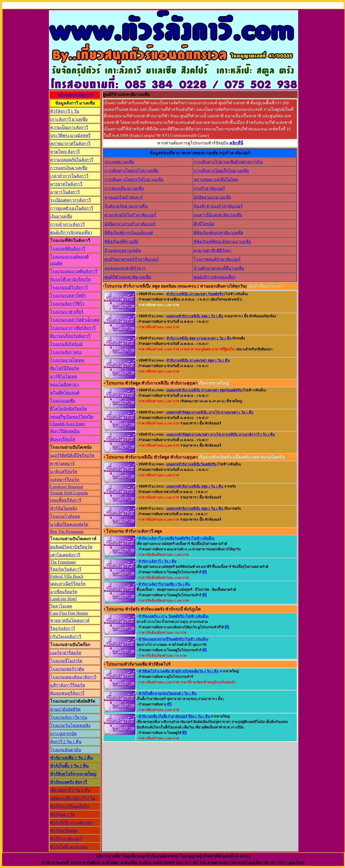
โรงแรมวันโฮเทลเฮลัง (70, 726)
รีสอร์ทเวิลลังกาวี (66, 569)
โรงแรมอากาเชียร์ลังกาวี (73, 328)
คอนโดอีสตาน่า (65, 384)
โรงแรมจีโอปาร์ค (66, 661)
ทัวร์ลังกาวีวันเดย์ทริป (70, 806)
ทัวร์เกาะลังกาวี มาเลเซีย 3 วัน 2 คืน (164, 584)
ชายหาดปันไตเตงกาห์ (70, 620)
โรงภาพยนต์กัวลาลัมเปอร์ (217, 259)
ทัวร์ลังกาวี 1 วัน (65, 111)
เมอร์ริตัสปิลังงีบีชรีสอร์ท (72, 455)
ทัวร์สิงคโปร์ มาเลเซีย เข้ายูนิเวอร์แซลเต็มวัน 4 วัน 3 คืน (179, 671)
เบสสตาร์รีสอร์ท (65, 480)
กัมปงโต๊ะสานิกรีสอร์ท (71, 279)
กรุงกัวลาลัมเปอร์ (209, 188)
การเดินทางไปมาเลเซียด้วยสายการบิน (228, 162)
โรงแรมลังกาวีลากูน (69, 717)
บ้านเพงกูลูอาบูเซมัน (123, 250)
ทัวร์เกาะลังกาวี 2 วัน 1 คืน (157, 561)
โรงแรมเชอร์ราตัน (67, 669)
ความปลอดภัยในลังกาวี (72, 160)
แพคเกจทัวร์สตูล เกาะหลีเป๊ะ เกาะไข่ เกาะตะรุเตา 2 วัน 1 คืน (210, 412)
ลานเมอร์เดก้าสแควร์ (124, 197)
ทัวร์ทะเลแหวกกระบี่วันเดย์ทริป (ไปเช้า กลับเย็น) (173, 639)
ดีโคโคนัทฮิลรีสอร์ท (69, 409)
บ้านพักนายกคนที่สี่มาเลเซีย (219, 268)
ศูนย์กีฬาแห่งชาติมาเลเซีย (128, 277)
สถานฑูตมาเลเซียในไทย (216, 180)
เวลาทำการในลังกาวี (69, 176)
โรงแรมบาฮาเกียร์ (67, 312)
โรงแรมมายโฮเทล (67, 360)
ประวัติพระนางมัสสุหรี (70, 135)
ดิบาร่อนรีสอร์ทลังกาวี (70, 336)
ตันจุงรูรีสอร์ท (63, 439)
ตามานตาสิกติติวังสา (213, 250)
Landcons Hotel (64, 599)
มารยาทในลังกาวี (66, 184)
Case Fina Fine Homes (69, 613)
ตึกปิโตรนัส (204, 224)
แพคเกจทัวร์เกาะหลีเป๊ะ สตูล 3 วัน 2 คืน (195, 509)
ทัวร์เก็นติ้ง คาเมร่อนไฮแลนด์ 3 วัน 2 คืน (167, 693)
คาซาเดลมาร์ (62, 463)
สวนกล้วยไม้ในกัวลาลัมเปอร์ (130, 215)
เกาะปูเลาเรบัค (64, 734)
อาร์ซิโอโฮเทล (64, 376)
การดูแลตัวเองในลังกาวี (72, 208)
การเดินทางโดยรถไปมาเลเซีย (131, 171)
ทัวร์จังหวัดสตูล (64, 831)
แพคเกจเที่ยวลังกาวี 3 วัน (73, 798)
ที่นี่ (204, 572)
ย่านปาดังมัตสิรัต (65, 709)
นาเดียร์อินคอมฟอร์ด (69, 524)
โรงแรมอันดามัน (66, 750)
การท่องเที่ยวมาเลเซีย (124, 188)
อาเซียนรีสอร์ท (64, 592)
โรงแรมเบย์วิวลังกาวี (69, 287)
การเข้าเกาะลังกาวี (67, 224)
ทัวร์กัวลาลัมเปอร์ (66, 839)
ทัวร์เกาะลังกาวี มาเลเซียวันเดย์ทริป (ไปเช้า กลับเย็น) (177, 538)
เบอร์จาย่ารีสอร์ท (66, 653)
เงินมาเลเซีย (61, 216)
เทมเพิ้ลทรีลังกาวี (66, 500)
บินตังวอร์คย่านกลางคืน (126, 206)
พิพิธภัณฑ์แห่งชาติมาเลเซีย (218, 233)
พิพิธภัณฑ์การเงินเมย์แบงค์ (129, 233)
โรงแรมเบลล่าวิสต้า (68, 296)
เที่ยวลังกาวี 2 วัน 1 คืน (70, 790)
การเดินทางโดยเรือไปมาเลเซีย (221, 171)
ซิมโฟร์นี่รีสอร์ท (65, 368)
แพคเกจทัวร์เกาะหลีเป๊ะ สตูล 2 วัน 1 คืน (195, 316)
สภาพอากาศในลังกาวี (70, 144)
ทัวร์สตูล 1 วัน (63, 814)
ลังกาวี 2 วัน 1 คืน (66, 742)
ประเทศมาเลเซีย (119, 162)
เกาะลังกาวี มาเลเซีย (69, 119)
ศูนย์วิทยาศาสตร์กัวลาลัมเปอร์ (132, 259)
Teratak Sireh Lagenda (69, 493)
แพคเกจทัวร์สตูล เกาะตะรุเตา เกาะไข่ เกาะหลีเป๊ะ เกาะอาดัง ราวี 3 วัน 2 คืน (221, 435)
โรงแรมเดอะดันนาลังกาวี (73, 677)
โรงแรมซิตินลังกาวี (68, 249)
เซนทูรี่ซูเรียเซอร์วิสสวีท (72, 417)
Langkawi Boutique (67, 487)
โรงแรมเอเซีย (63, 401)
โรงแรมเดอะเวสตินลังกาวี (74, 271)
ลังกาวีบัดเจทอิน (65, 431)
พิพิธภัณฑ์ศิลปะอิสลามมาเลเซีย (222, 242)
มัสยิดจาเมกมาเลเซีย (212, 197)
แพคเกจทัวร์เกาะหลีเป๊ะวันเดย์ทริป (191, 464)
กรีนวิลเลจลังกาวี (66, 637)
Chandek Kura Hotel (67, 424)
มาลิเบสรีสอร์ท (64, 472)
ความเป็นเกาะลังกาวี (69, 127)
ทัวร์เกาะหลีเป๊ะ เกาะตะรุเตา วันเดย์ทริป (195, 294)
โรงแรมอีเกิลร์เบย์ (66, 344)
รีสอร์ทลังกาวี (63, 629)
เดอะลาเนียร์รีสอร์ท (68, 584)
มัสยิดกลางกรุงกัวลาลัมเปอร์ (130, 224)
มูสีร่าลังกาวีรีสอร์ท (68, 685)
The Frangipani (63, 562)
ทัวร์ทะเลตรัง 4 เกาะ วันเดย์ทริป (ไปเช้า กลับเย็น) (174, 616)
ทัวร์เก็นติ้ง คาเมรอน (69, 847)
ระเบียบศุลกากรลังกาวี (71, 200)
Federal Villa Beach (67, 576)
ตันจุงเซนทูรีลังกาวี (67, 693)
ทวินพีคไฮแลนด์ (65, 393)
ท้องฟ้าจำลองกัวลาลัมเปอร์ (218, 206)
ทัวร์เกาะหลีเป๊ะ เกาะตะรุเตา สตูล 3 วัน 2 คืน (198, 360)
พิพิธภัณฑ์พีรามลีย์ (121, 242)
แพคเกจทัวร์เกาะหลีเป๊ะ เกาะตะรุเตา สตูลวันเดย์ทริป (204, 390)
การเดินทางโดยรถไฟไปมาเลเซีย (134, 180)
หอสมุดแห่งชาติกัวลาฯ (125, 268)
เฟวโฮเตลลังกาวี (65, 555)
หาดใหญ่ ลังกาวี (65, 152)
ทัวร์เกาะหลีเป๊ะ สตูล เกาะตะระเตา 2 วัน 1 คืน (199, 338)
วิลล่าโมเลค (61, 606)
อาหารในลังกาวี (65, 192)
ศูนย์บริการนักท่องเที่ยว (71, 232)
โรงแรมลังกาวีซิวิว (67, 304)
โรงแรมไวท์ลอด (65, 516)
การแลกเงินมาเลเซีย (69, 168)
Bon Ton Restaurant (67, 532)
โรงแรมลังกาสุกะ (66, 352)
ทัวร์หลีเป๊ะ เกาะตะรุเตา (71, 823)
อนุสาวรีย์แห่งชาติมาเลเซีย (218, 215)
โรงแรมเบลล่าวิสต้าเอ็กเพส (75, 320)
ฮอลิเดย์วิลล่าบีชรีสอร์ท (71, 547)
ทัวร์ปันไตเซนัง (64, 508)
